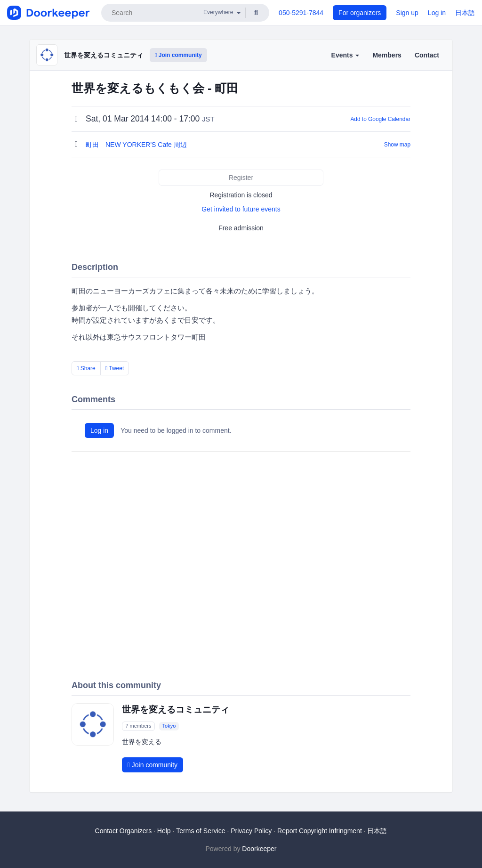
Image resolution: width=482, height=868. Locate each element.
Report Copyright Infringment (320, 831)
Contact (427, 55)
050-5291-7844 (301, 13)
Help (164, 831)
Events (345, 55)
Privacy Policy (251, 831)
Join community (178, 55)
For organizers (360, 13)
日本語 (465, 13)
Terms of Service (201, 831)
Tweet (115, 368)
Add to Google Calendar (380, 119)
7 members (138, 726)
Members (387, 55)
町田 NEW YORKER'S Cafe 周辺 (137, 145)
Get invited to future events (241, 209)
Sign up (407, 13)
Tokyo (169, 726)
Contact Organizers (124, 831)
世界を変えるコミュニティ (104, 55)
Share (86, 368)
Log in (437, 13)
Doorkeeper (259, 849)
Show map (397, 145)
